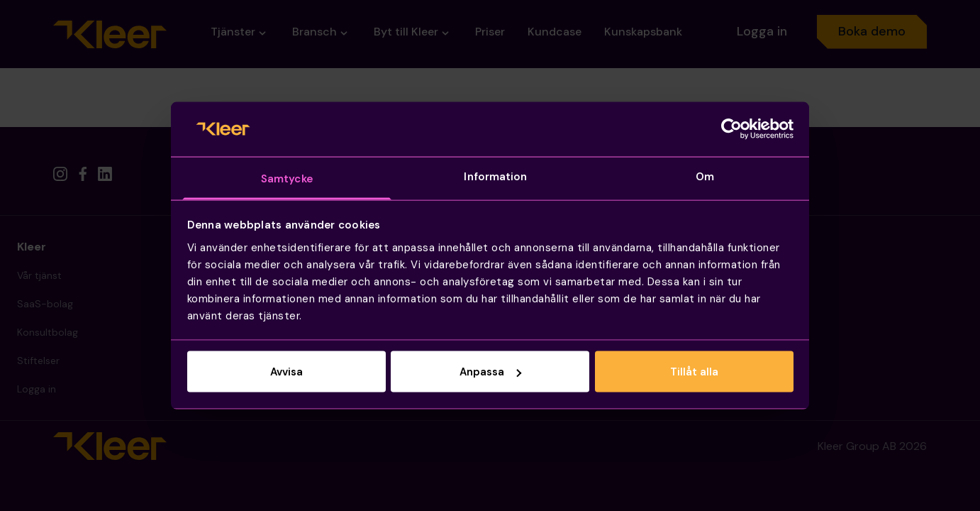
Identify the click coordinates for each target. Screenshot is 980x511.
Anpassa (490, 372)
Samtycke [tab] (287, 178)
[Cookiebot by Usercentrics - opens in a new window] (731, 129)
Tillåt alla (694, 372)
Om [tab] (705, 176)
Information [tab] (495, 176)
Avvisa (286, 372)
